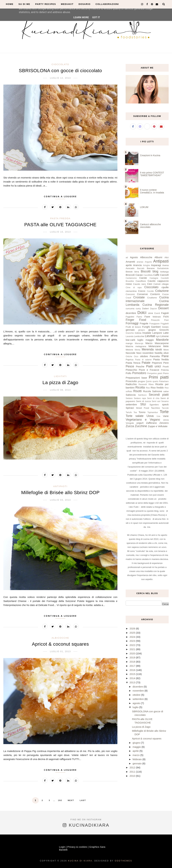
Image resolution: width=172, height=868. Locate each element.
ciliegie (165, 284)
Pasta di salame (143, 360)
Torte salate (135, 416)
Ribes (151, 384)
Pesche (140, 366)
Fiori (166, 320)
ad (127, 258)
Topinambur (153, 412)
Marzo (149, 343)
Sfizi (143, 404)
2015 (133, 674)
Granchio (130, 333)
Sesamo (165, 401)
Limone (165, 336)
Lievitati (60, 376)
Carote (143, 278)
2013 (133, 682)
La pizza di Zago (60, 383)
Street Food (142, 408)
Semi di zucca (143, 401)
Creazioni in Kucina (150, 155)
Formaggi (132, 323)
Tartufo (129, 412)
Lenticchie (139, 336)
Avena (165, 265)
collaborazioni (107, 4)
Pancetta (155, 356)
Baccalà (141, 268)
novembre (148, 353)
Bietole (129, 272)
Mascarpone (162, 343)
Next (71, 800)
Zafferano (151, 423)
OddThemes (123, 861)
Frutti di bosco (133, 327)
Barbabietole (163, 268)
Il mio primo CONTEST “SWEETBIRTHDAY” (152, 174)
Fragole (144, 323)
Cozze (165, 294)
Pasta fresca (133, 363)
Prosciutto (131, 381)
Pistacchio (131, 370)
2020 (133, 653)
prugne (141, 381)
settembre (131, 404)
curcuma (130, 309)
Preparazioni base (136, 378)
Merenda (148, 349)
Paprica (130, 360)
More (166, 350)
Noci (139, 353)
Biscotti (146, 271)
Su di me (24, 4)
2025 (133, 633)
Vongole (130, 423)
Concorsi (130, 294)
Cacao (139, 275)
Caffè (156, 275)
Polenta (165, 370)
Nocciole (131, 353)
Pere (166, 363)
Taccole (165, 408)
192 (60, 800)
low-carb (130, 340)
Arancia (137, 265)
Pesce (130, 366)
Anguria (148, 262)
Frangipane (154, 324)
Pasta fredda (60, 218)
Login (62, 847)
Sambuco (142, 395)
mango (129, 343)
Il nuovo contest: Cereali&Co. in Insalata (152, 191)
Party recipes (46, 4)
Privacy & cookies (77, 847)
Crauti (128, 298)
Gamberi (156, 327)
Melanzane (155, 346)
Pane (165, 356)
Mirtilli (159, 350)
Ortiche (129, 356)
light (158, 336)
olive (166, 353)
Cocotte (150, 291)
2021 (133, 649)
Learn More (81, 17)
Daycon (154, 309)
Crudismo (152, 298)
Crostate (139, 297)
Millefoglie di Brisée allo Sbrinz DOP (60, 493)
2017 (133, 666)
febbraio (157, 317)
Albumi (158, 257)
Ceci (150, 284)
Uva (158, 416)
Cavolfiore (141, 281)
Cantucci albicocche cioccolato (150, 226)
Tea (135, 412)
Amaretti (130, 262)
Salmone (157, 391)
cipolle (165, 287)
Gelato (165, 327)
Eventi (157, 313)
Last (83, 800)
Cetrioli (157, 284)
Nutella (158, 353)
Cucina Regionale (156, 305)
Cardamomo (131, 278)
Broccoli (130, 275)
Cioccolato (60, 64)
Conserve (142, 294)
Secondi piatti (159, 395)
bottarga (164, 272)
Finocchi (155, 320)
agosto (137, 703)
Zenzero (164, 423)
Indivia (138, 333)
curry (138, 309)
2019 (133, 657)
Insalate (147, 333)
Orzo (136, 356)
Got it (96, 17)
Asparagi (156, 265)
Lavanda (130, 336)
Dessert (163, 308)
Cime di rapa (134, 287)
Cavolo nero (139, 284)
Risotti (137, 391)
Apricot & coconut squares (60, 644)
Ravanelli (143, 384)
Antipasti (60, 486)
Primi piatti (159, 377)
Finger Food (136, 320)
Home (10, 4)
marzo (136, 755)
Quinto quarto (152, 381)
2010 (133, 776)
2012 (133, 767)
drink (151, 313)
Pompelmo (152, 373)
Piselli (166, 367)
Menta (137, 350)
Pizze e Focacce (149, 370)
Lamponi (157, 333)
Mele (166, 346)
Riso (148, 388)
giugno (152, 330)
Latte (166, 333)
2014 (133, 678)
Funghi (146, 327)
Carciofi (164, 275)
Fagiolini (130, 317)
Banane (151, 268)
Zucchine (141, 426)
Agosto (134, 257)
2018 (133, 662)
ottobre (144, 356)
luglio (140, 340)
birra (137, 272)
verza (166, 420)
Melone (129, 350)
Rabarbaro (164, 381)
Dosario (85, 4)
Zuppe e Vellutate (158, 426)
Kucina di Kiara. (81, 861)
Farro (139, 317)
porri (160, 373)
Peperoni (157, 363)
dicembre (131, 313)
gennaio (130, 330)
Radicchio (131, 384)
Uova (150, 416)
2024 (133, 637)
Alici (167, 257)
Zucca (130, 426)
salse (166, 391)
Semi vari (156, 401)
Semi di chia (153, 398)
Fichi (166, 317)
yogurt (140, 423)
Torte (164, 412)
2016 (133, 670)
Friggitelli (165, 324)
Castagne (154, 278)
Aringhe (146, 265)
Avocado (130, 268)
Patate (146, 363)
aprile (129, 265)
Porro (166, 373)
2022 (133, 645)
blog (155, 271)
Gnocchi (164, 330)
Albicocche (60, 638)
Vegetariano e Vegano (143, 420)
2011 (133, 772)
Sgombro (154, 405)
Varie (166, 416)
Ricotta (140, 387)
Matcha (129, 346)
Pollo (128, 373)
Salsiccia (131, 395)
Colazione (162, 291)
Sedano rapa (140, 398)
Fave (147, 317)
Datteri (145, 309)
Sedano (129, 398)
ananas (140, 262)
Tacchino (155, 408)
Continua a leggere (60, 196)
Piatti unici (154, 366)
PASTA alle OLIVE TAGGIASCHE (60, 225)
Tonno (142, 412)
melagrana (141, 346)
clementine (131, 291)
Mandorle (162, 340)
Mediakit (67, 4)
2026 (133, 628)
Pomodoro (139, 373)
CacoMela (148, 275)
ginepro (142, 330)
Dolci (142, 313)
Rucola (147, 391)
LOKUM (144, 207)
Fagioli (165, 313)
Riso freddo (157, 388)
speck (165, 404)
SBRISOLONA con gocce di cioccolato (60, 71)
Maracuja (139, 343)
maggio (150, 340)
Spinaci (130, 408)
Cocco (142, 291)
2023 (133, 641)
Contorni (155, 294)
